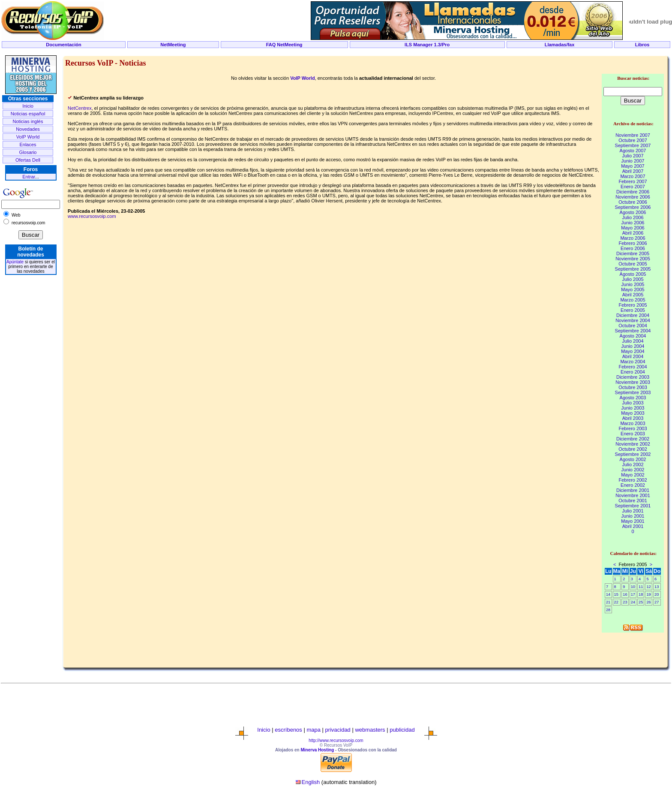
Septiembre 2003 (633, 392)
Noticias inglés (28, 121)
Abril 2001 (633, 526)
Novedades (28, 129)
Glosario (28, 152)
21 (608, 602)
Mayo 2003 (633, 413)
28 (608, 610)
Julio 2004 (633, 341)
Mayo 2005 (633, 289)
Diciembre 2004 (633, 315)
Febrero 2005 (633, 305)
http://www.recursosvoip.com (336, 740)
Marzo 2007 (633, 176)
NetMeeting (173, 45)
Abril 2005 (633, 295)
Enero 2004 (633, 372)
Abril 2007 (633, 171)
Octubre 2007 (633, 140)
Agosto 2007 (633, 151)
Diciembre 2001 (633, 490)
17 (633, 594)
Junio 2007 (633, 161)
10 (633, 587)
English (311, 782)
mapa (313, 730)
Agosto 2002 (633, 459)
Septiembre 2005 (633, 269)
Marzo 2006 (633, 238)
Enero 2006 (633, 248)
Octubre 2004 (633, 326)
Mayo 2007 (633, 166)
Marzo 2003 (633, 423)
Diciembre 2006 (633, 192)
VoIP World (28, 137)
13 (657, 587)
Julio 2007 (633, 156)
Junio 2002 (633, 470)
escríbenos (288, 730)
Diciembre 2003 (633, 377)
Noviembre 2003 (633, 382)
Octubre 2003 (633, 387)
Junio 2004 (633, 346)
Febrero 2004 (633, 367)
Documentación (64, 45)
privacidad (338, 730)
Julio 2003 (633, 403)
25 (641, 602)
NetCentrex (80, 108)
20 (657, 594)
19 (648, 594)
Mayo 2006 (633, 228)
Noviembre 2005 (633, 259)
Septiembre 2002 (633, 454)
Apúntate (15, 262)
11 (641, 587)
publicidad (402, 730)
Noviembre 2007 (633, 135)
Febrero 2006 (633, 243)
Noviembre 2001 (633, 495)
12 (648, 587)
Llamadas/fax (560, 45)
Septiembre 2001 (633, 506)
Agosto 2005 (633, 274)
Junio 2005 (633, 284)
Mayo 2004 (633, 351)
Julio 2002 (633, 464)
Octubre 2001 (633, 501)
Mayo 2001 (633, 521)
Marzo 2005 (633, 300)
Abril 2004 (633, 356)
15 (616, 594)
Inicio (28, 106)
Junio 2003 (633, 408)
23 (625, 602)
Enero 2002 (633, 485)
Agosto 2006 (633, 212)
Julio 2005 (633, 279)
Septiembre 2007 (633, 145)
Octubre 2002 (633, 449)
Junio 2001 (633, 516)
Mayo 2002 (633, 475)
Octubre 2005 (633, 264)
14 (608, 594)
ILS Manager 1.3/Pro (427, 45)
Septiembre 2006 (633, 207)
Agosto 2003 (633, 398)
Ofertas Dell (28, 160)
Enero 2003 (633, 434)
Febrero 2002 (633, 480)
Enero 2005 (633, 310)
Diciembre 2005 (633, 253)
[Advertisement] (336, 52)
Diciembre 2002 (633, 439)
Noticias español (28, 114)
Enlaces (28, 145)
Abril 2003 (633, 418)
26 (648, 602)
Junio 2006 (633, 223)
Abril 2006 (633, 233)
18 (641, 594)
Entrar (28, 177)
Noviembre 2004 (633, 320)
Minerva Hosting (317, 750)
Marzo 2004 (633, 362)
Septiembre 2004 (633, 331)
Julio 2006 (633, 217)
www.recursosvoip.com (92, 216)
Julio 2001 (633, 511)
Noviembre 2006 (633, 197)
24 (633, 602)
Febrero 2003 (633, 428)
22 (616, 602)
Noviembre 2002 (633, 444)
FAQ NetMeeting (284, 45)
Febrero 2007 (633, 181)
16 (625, 594)
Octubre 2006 (633, 202)
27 (657, 602)
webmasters (370, 730)
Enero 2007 (633, 187)
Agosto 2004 (633, 336)
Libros (642, 45)
